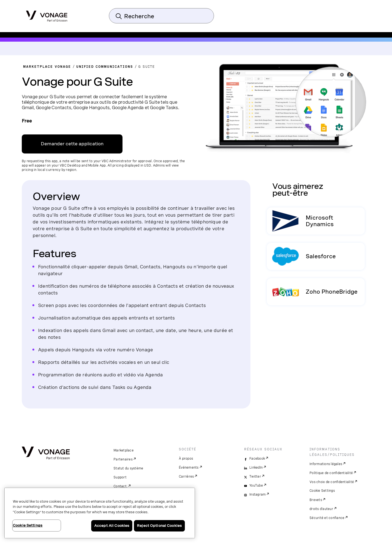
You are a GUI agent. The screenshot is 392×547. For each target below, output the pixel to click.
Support (120, 477)
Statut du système (128, 468)
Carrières (186, 477)
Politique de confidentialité (331, 473)
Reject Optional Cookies (159, 526)
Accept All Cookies (112, 526)
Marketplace (124, 450)
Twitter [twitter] (255, 477)
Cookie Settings (322, 491)
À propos (186, 459)
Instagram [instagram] (258, 494)
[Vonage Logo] (47, 14)
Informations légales (326, 464)
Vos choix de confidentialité (332, 482)
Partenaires (123, 459)
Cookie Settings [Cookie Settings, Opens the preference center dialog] (28, 525)
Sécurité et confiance (327, 518)
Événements (189, 468)
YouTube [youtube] (256, 485)
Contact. (120, 486)
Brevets (316, 500)
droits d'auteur (321, 509)
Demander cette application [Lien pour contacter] (72, 144)
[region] (100, 513)
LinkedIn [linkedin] (256, 468)
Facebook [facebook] (257, 459)
